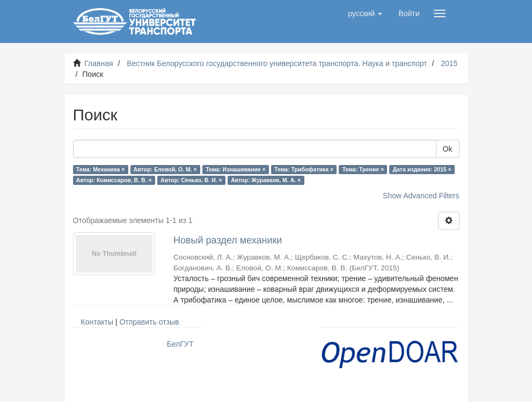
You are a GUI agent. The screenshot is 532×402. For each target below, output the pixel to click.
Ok (448, 149)
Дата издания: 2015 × (422, 169)
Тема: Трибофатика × (304, 169)
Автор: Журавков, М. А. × (266, 180)
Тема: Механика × (101, 169)
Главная (99, 63)
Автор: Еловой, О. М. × (165, 169)
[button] (365, 13)
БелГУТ (180, 344)
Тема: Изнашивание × (235, 169)
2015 (449, 63)
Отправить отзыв (149, 322)
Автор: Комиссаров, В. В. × (114, 180)
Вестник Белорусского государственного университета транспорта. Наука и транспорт (277, 63)
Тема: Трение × (363, 169)
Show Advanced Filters (421, 196)
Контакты (97, 322)
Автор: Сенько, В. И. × (191, 180)
